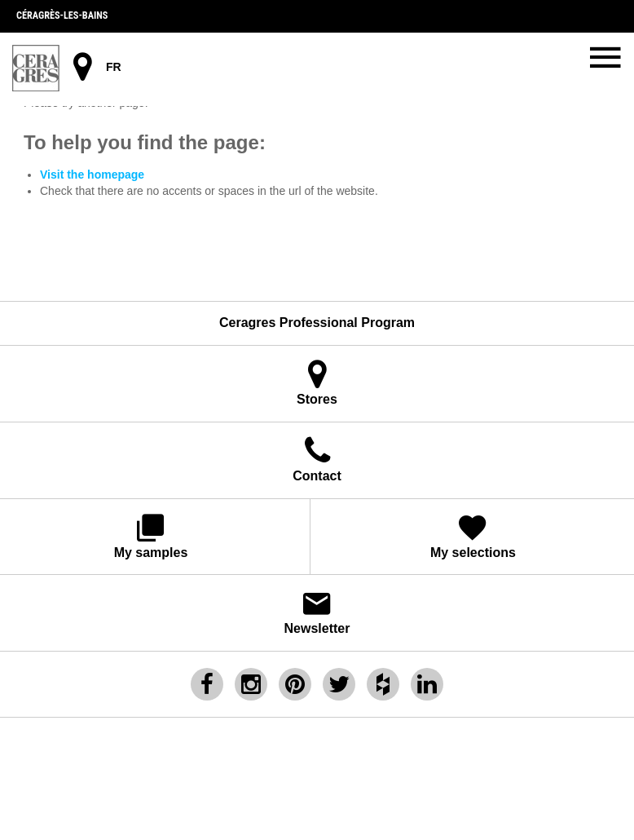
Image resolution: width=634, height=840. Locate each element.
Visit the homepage (92, 175)
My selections (473, 535)
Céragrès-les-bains (62, 15)
